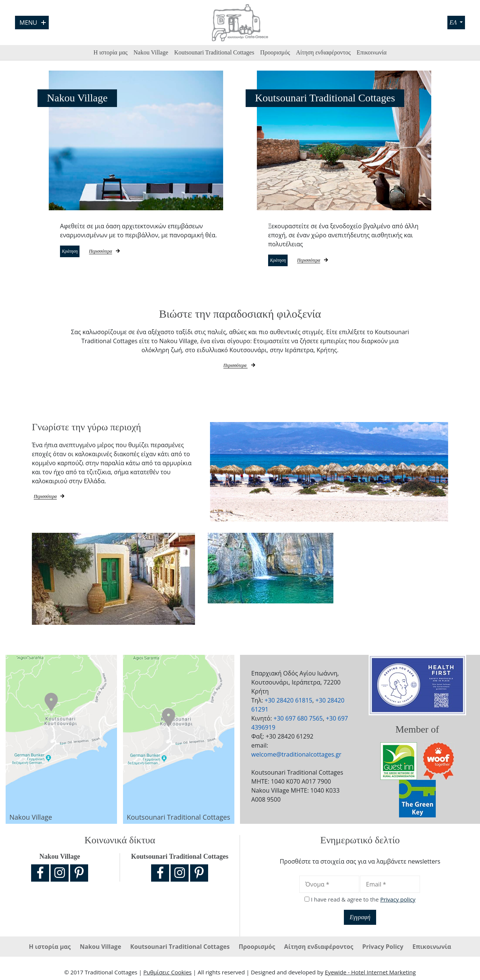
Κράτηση (78, 252)
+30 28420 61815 (289, 702)
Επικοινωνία (372, 52)
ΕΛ (453, 22)
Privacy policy (398, 901)
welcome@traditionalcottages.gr (296, 756)
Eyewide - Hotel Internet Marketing (370, 974)
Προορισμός (275, 52)
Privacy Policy (384, 948)
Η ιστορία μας (110, 52)
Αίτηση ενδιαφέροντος (323, 52)
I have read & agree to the (363, 901)
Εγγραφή (360, 919)
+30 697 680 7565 (298, 720)
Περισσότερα (123, 252)
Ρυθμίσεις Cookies (167, 974)
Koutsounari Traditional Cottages (214, 52)
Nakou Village (151, 52)
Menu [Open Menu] (33, 23)
